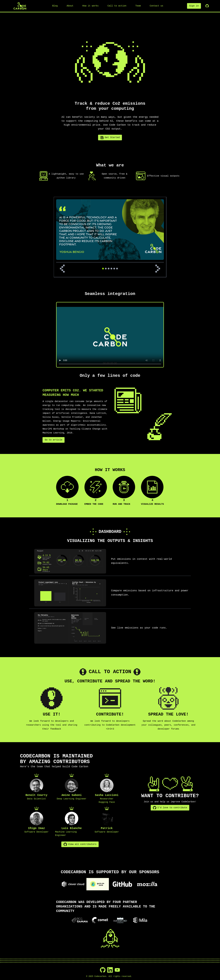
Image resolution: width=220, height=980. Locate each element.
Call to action (117, 6)
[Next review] (158, 269)
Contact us (156, 6)
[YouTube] (117, 970)
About (70, 6)
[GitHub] (103, 970)
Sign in (194, 6)
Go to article (54, 440)
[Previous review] (62, 269)
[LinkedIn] (110, 970)
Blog (55, 6)
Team (138, 6)
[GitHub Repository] (207, 6)
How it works (90, 6)
